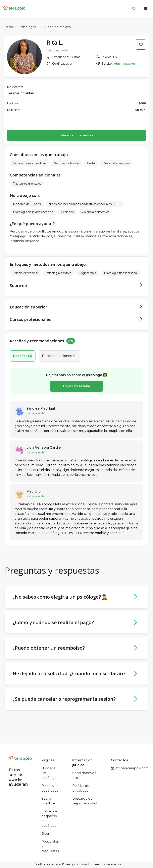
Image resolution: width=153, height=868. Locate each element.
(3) (23, 356)
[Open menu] (146, 8)
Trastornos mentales (27, 184)
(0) (59, 356)
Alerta (91, 163)
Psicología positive (58, 273)
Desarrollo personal (116, 163)
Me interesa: (16, 87)
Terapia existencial (25, 273)
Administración (124, 64)
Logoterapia (88, 273)
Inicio (9, 27)
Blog (45, 834)
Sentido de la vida (66, 163)
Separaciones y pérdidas (30, 163)
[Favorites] (134, 8)
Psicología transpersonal (121, 273)
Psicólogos (28, 27)
